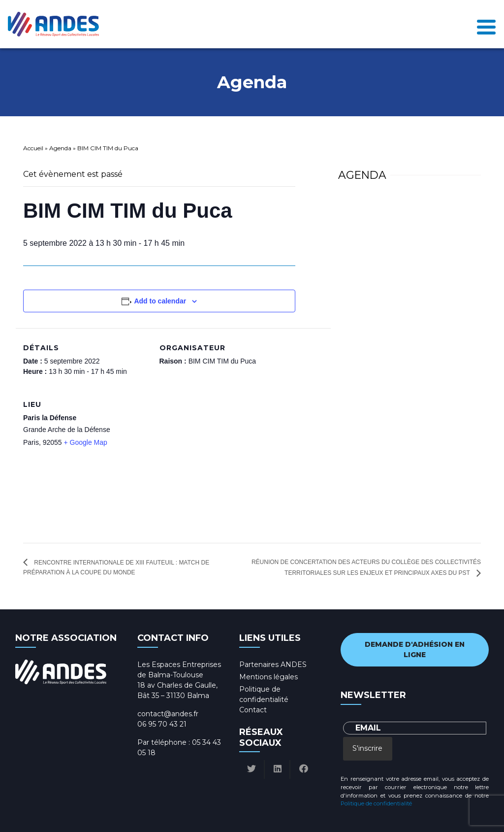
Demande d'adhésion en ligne (415, 649)
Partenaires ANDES (273, 665)
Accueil (33, 148)
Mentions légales (268, 677)
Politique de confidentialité (376, 803)
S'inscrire (367, 748)
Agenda (60, 148)
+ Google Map (86, 442)
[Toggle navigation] (486, 24)
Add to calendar (160, 301)
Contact (253, 710)
